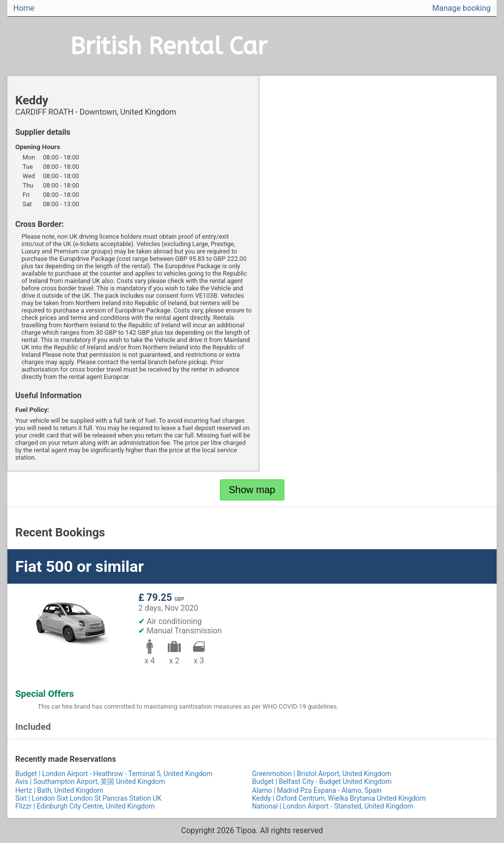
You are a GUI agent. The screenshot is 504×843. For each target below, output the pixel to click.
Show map (252, 490)
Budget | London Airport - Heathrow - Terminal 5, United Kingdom (114, 774)
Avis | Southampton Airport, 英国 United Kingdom (90, 781)
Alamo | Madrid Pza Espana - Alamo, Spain (317, 790)
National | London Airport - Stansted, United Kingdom (333, 806)
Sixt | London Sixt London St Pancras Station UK (88, 798)
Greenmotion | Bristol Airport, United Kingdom (322, 774)
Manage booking (461, 8)
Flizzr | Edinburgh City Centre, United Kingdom (85, 806)
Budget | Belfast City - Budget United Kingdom (322, 781)
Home (24, 8)
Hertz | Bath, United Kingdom (59, 790)
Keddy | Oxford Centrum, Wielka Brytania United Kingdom (339, 798)
